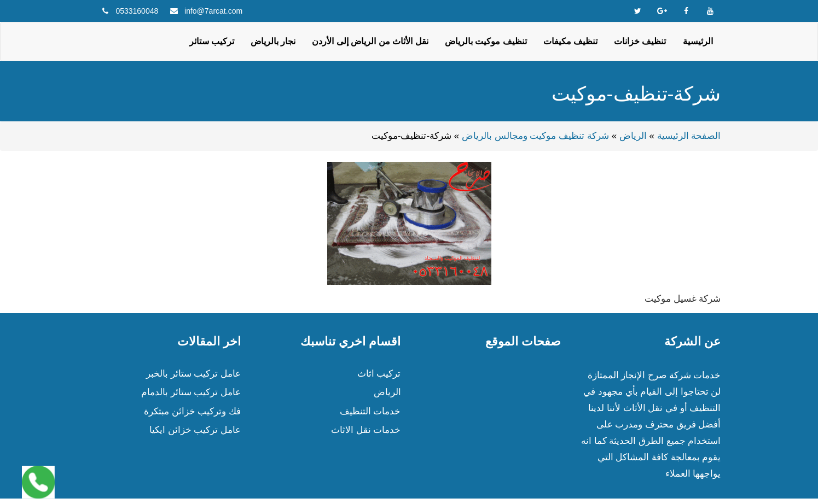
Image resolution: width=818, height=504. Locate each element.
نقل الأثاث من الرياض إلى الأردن (370, 41)
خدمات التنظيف (370, 411)
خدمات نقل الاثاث (366, 430)
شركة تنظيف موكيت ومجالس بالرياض (535, 136)
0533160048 (137, 11)
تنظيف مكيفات (570, 41)
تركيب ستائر (212, 41)
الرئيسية (698, 41)
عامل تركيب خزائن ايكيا (195, 430)
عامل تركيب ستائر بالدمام (191, 392)
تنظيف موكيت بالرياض (486, 41)
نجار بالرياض (273, 41)
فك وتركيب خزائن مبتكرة (192, 411)
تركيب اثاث (379, 374)
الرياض (633, 136)
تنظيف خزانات (640, 41)
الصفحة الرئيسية (689, 136)
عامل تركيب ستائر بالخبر (193, 374)
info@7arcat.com (213, 11)
